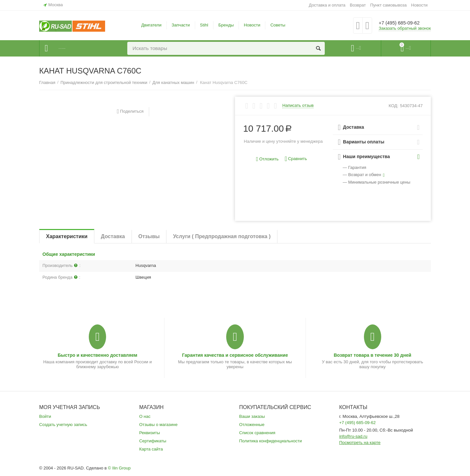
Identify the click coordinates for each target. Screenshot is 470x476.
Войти (45, 416)
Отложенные (252, 425)
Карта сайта (151, 449)
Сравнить (296, 159)
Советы (278, 25)
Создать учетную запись (63, 425)
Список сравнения (257, 433)
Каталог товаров (79, 48)
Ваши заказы (252, 416)
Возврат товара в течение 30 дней (372, 355)
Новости (419, 5)
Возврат (358, 5)
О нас (145, 416)
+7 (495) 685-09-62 (404, 23)
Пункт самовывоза (388, 5)
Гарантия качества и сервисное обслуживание (235, 355)
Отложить (267, 159)
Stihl (204, 25)
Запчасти (181, 25)
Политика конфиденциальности (271, 441)
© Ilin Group (119, 468)
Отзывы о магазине (158, 425)
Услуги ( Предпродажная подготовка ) (222, 236)
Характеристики (67, 236)
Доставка (113, 236)
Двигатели (151, 25)
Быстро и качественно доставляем (98, 355)
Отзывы (149, 236)
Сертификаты (153, 441)
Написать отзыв (298, 106)
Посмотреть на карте (360, 443)
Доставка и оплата (327, 5)
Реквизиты (149, 433)
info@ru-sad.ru (353, 436)
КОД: (394, 106)
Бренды (226, 25)
